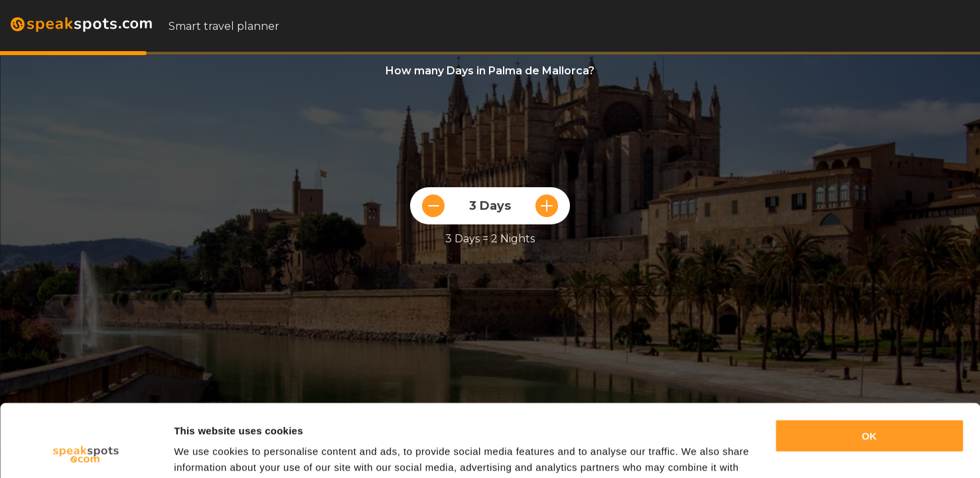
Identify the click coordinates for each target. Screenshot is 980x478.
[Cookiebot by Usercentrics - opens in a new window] (86, 452)
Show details (205, 452)
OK (870, 368)
